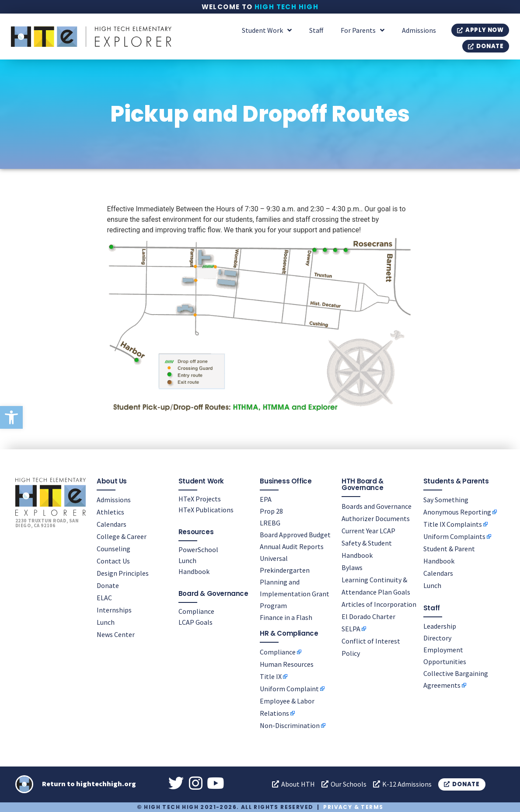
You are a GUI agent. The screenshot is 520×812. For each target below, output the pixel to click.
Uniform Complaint (289, 689)
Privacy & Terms (353, 807)
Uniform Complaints (454, 536)
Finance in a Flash (286, 617)
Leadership (440, 626)
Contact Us (113, 561)
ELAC (104, 598)
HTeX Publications (206, 510)
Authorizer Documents (376, 518)
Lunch (106, 622)
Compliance (196, 611)
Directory (437, 638)
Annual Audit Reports (292, 546)
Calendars (112, 524)
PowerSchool (198, 549)
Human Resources (287, 664)
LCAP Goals (195, 622)
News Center (116, 634)
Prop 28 (271, 511)
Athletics (110, 512)
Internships (114, 610)
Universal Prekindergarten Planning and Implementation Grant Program (295, 582)
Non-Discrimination (290, 725)
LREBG (270, 523)
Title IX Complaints (453, 524)
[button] (11, 417)
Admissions (419, 30)
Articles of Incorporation (379, 604)
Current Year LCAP (368, 531)
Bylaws (352, 567)
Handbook (194, 571)
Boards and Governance (377, 506)
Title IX (271, 676)
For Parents (363, 30)
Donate (108, 585)
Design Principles (123, 573)
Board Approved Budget (295, 535)
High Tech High (287, 7)
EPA (266, 499)
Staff (316, 30)
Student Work (267, 30)
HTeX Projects (200, 499)
